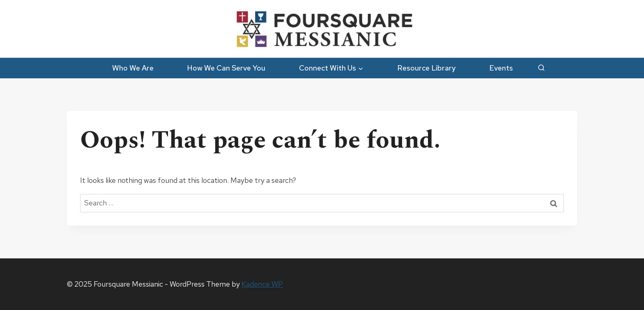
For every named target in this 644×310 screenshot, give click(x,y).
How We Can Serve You (226, 68)
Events (501, 68)
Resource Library (426, 68)
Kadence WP (262, 284)
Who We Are (133, 68)
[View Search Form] (541, 68)
